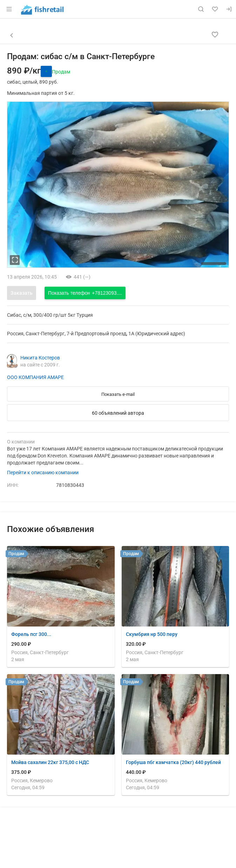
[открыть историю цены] (46, 71)
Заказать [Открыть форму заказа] (22, 293)
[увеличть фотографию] (15, 260)
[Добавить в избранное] (215, 35)
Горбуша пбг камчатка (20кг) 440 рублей (173, 762)
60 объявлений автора (118, 413)
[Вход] (229, 9)
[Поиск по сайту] (201, 9)
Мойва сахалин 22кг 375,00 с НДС (50, 762)
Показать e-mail (118, 394)
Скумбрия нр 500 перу (152, 634)
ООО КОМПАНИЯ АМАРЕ (35, 377)
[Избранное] (215, 9)
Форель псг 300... (31, 634)
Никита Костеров (40, 358)
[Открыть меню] (9, 9)
